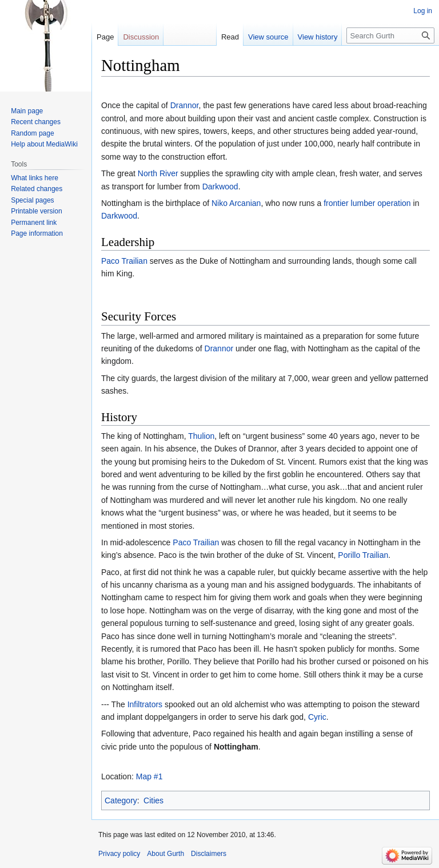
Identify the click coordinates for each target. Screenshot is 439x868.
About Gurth (165, 854)
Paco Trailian (124, 261)
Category (121, 800)
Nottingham (236, 747)
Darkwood (220, 187)
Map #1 (149, 776)
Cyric (317, 717)
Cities (153, 800)
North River (158, 173)
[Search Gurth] (390, 35)
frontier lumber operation (367, 203)
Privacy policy (119, 854)
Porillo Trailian (363, 555)
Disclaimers (209, 854)
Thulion (201, 436)
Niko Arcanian (236, 203)
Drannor (185, 105)
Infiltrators (145, 704)
